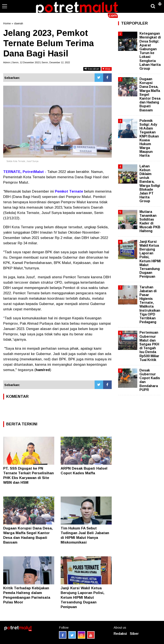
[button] (160, 2)
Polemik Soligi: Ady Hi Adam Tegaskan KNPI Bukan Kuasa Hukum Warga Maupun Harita (149, 138)
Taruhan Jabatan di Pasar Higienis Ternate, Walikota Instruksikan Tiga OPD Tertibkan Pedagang (150, 305)
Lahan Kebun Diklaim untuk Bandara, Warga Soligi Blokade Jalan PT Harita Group (150, 184)
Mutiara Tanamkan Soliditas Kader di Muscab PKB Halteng (150, 221)
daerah (19, 23)
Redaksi (120, 634)
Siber (134, 634)
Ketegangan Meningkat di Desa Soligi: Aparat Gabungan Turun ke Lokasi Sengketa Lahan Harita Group (150, 51)
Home (7, 23)
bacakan (92, 69)
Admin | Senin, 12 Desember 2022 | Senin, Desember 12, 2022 (37, 62)
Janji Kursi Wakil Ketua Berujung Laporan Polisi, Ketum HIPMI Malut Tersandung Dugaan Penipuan (83, 598)
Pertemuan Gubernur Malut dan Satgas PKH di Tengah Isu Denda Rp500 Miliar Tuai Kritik (149, 346)
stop (107, 69)
